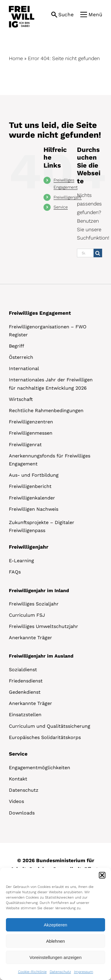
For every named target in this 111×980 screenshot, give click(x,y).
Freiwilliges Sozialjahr (34, 604)
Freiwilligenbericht (30, 486)
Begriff (17, 346)
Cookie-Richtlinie (32, 972)
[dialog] (55, 924)
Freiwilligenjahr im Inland (39, 591)
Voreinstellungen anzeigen (56, 957)
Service (61, 207)
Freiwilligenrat (25, 445)
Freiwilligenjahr (68, 197)
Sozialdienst (23, 670)
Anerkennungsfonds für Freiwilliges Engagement (50, 460)
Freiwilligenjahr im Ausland (41, 656)
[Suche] (98, 253)
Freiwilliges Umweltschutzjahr (44, 626)
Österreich (21, 357)
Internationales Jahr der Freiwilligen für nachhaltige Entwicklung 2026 (51, 384)
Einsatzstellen (25, 715)
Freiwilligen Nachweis (34, 509)
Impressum (84, 972)
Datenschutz (60, 972)
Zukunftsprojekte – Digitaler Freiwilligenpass (42, 526)
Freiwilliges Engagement (40, 313)
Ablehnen (55, 941)
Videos (16, 801)
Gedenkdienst (25, 692)
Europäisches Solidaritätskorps (45, 737)
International (24, 368)
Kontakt (18, 779)
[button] (102, 875)
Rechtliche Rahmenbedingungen (46, 411)
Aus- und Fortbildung (34, 475)
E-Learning (21, 561)
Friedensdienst (26, 681)
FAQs (15, 572)
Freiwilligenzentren (31, 422)
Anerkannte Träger (30, 638)
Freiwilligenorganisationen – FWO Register (48, 331)
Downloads (22, 813)
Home (16, 58)
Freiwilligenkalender (32, 498)
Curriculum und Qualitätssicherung (50, 726)
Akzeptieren (55, 925)
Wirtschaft (21, 399)
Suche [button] (66, 15)
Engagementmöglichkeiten (40, 768)
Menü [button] (95, 15)
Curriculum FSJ (27, 615)
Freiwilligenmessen (31, 433)
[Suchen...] (85, 253)
